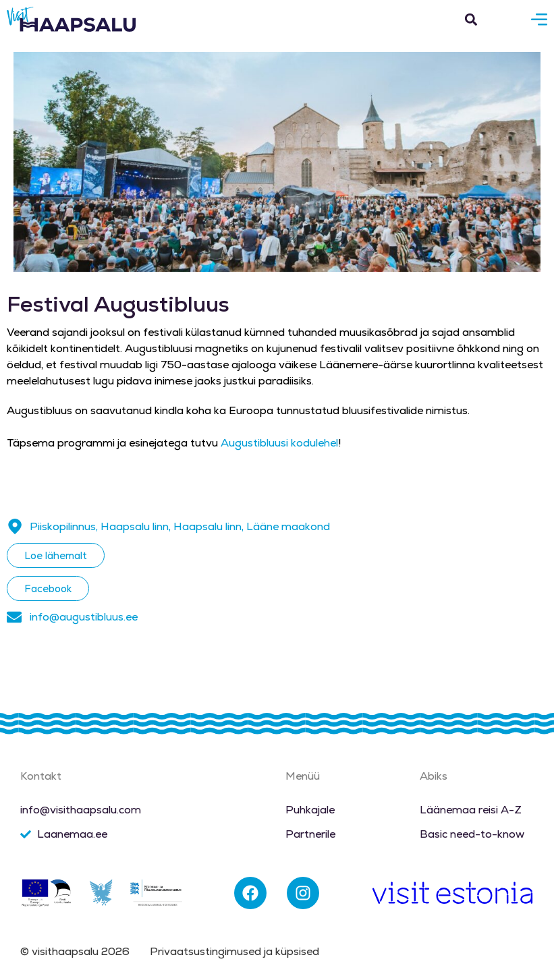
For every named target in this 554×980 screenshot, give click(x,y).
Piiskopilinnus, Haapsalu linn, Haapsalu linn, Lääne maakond (180, 526)
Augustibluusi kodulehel (279, 443)
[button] (471, 19)
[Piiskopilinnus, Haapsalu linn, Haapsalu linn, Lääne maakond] (15, 527)
